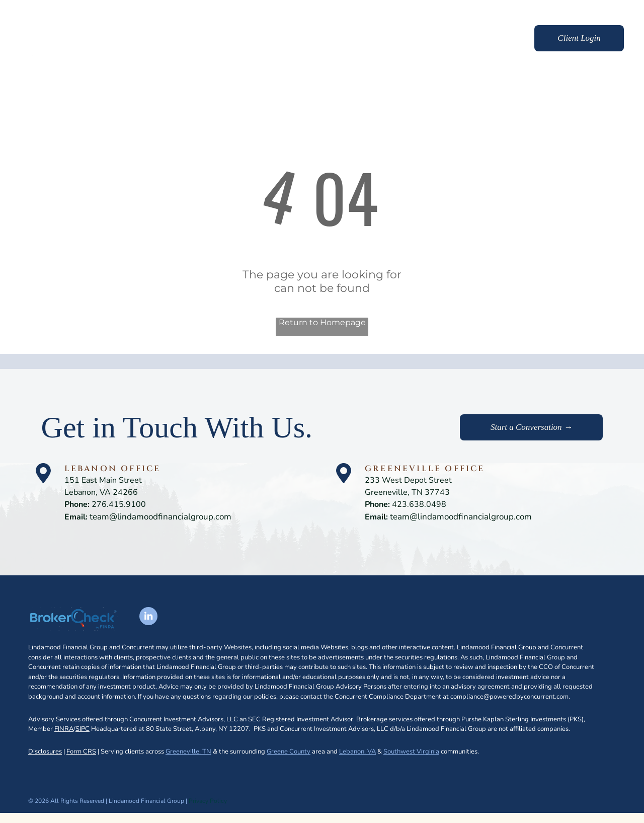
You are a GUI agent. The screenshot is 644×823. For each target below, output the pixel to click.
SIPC (83, 729)
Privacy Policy (208, 801)
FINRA (64, 729)
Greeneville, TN (188, 752)
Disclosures (45, 752)
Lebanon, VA (357, 752)
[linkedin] (148, 617)
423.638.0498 (419, 504)
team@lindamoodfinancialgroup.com (160, 517)
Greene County (289, 752)
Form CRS (81, 752)
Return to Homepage (322, 322)
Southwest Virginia (411, 752)
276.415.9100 (119, 504)
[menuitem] (281, 39)
